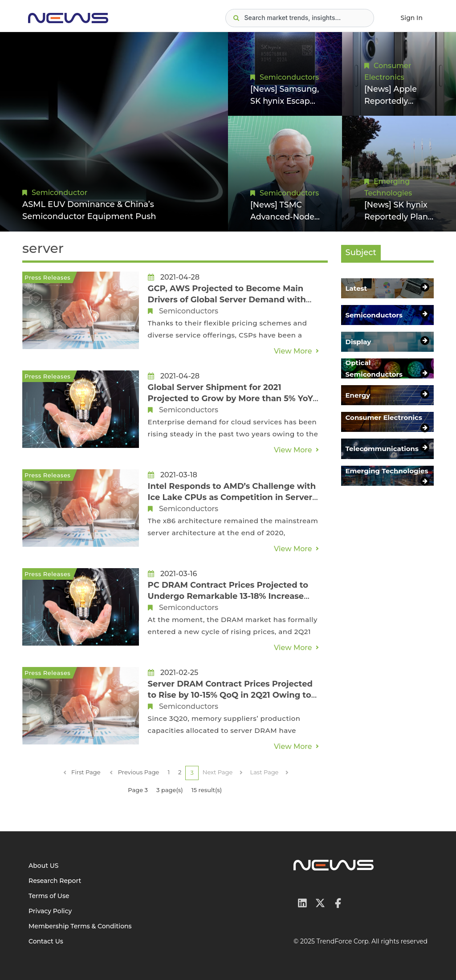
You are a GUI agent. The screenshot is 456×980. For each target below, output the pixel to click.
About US (44, 866)
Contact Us (46, 941)
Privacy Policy (50, 911)
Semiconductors (289, 77)
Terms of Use (49, 896)
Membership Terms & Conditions (80, 926)
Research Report (55, 881)
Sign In (412, 18)
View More (293, 351)
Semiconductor (59, 193)
